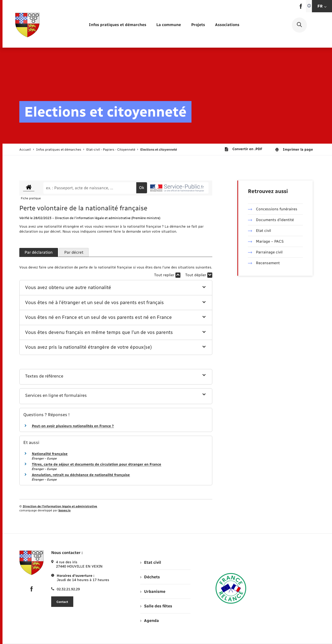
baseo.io (64, 510)
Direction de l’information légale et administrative (60, 506)
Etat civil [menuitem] (151, 562)
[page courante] (159, 150)
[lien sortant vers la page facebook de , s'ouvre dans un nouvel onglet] (301, 8)
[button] (116, 288)
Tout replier (167, 275)
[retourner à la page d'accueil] (27, 25)
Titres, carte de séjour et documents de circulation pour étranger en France (96, 464)
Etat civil (259, 231)
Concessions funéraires (273, 209)
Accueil (25, 150)
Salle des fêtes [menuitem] (156, 606)
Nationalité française (50, 454)
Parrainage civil (265, 252)
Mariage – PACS (266, 241)
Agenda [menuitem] (150, 621)
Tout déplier (199, 275)
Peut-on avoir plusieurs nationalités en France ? (73, 426)
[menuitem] (118, 25)
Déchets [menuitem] (150, 577)
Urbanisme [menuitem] (153, 591)
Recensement (264, 263)
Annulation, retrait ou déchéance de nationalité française (81, 475)
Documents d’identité (271, 220)
